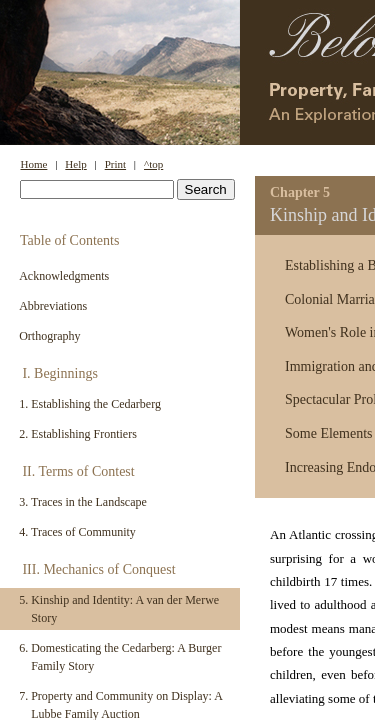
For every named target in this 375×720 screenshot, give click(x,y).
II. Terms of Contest (78, 471)
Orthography (49, 336)
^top (153, 164)
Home (34, 164)
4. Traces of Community (77, 532)
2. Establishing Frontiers (78, 434)
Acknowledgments (64, 276)
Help (75, 164)
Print (115, 164)
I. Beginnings (59, 373)
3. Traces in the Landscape (83, 502)
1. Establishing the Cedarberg (90, 404)
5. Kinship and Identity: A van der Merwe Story (119, 609)
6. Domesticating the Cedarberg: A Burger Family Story (120, 657)
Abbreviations (53, 306)
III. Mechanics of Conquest (98, 569)
